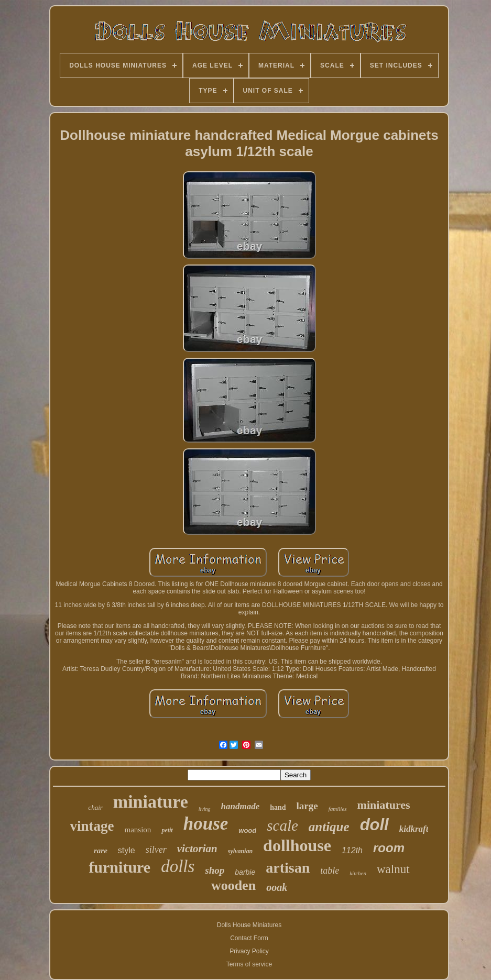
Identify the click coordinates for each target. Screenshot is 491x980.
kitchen (358, 873)
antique (329, 827)
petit (167, 830)
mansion (138, 830)
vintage (92, 826)
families (338, 809)
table (330, 871)
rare (101, 851)
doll (374, 825)
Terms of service (249, 964)
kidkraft (414, 829)
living (205, 809)
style (127, 850)
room (389, 848)
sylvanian (240, 851)
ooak (277, 887)
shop (215, 870)
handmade (241, 806)
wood (247, 830)
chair (95, 807)
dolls (178, 866)
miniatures (384, 805)
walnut (393, 869)
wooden (233, 885)
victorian (197, 849)
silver (156, 850)
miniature (151, 802)
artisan (288, 868)
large (307, 806)
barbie (245, 872)
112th (352, 850)
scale (282, 825)
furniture (119, 867)
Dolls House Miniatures (249, 925)
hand (278, 807)
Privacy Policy (249, 951)
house (206, 824)
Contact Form (249, 938)
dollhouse (297, 845)
